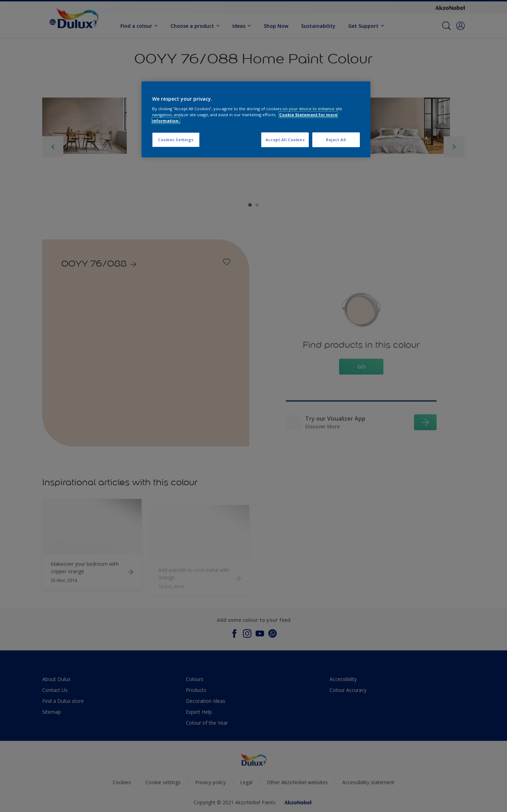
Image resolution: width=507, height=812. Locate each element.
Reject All (336, 140)
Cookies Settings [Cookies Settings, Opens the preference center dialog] (176, 140)
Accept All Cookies (285, 140)
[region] (256, 120)
